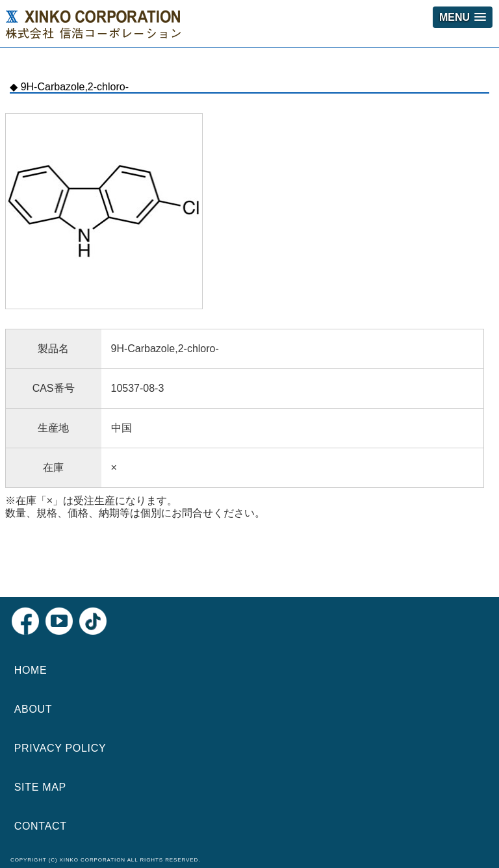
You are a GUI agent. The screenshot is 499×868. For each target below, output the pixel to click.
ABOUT (33, 709)
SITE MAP (40, 787)
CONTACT (41, 826)
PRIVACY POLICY (60, 748)
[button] (463, 17)
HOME (31, 670)
